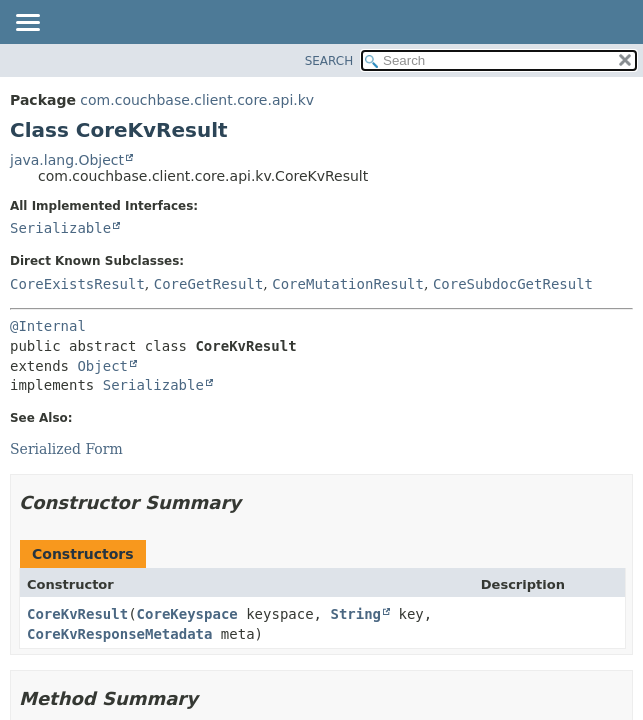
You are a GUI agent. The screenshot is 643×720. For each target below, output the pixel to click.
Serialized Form (66, 449)
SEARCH (329, 61)
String (355, 614)
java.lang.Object (67, 160)
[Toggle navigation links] (27, 24)
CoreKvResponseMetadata (119, 634)
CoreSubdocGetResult (513, 284)
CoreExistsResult (77, 284)
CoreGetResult (209, 284)
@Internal (48, 326)
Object (102, 366)
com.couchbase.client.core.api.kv (197, 100)
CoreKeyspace (187, 614)
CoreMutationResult (348, 284)
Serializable (60, 228)
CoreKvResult (77, 614)
